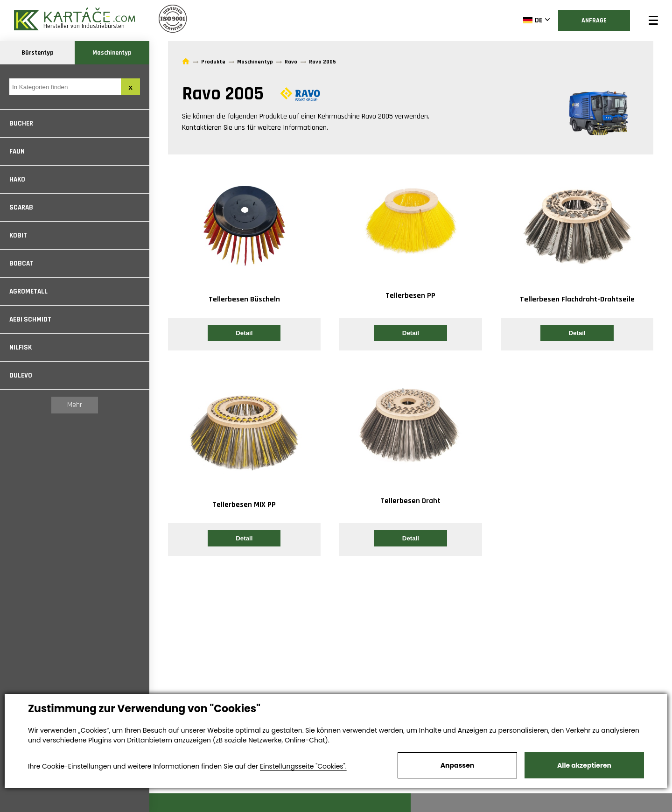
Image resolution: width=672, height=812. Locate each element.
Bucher (21, 123)
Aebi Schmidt (30, 319)
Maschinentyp (112, 53)
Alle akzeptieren (584, 765)
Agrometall (28, 291)
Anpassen (457, 765)
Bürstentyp (38, 53)
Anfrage (594, 21)
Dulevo (21, 375)
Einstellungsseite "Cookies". (303, 766)
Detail (244, 333)
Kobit (18, 235)
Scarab (21, 207)
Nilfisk (21, 347)
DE (533, 20)
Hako (17, 179)
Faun (17, 151)
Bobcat (21, 263)
